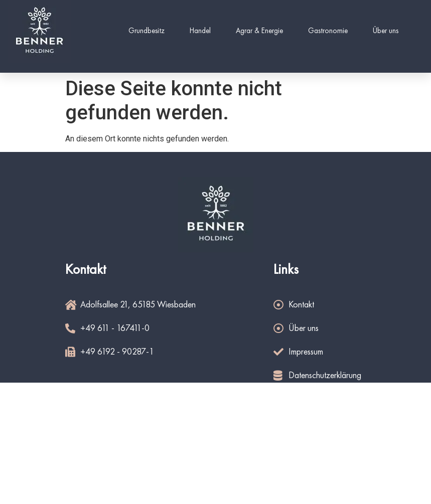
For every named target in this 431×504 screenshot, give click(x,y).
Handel (200, 31)
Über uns (386, 31)
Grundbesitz (147, 31)
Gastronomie (328, 31)
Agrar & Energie (259, 31)
